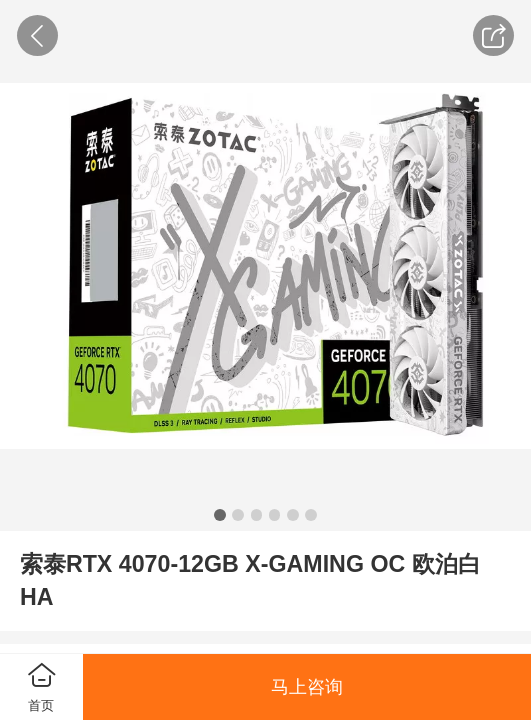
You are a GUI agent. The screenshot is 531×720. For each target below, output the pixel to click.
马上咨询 (307, 686)
